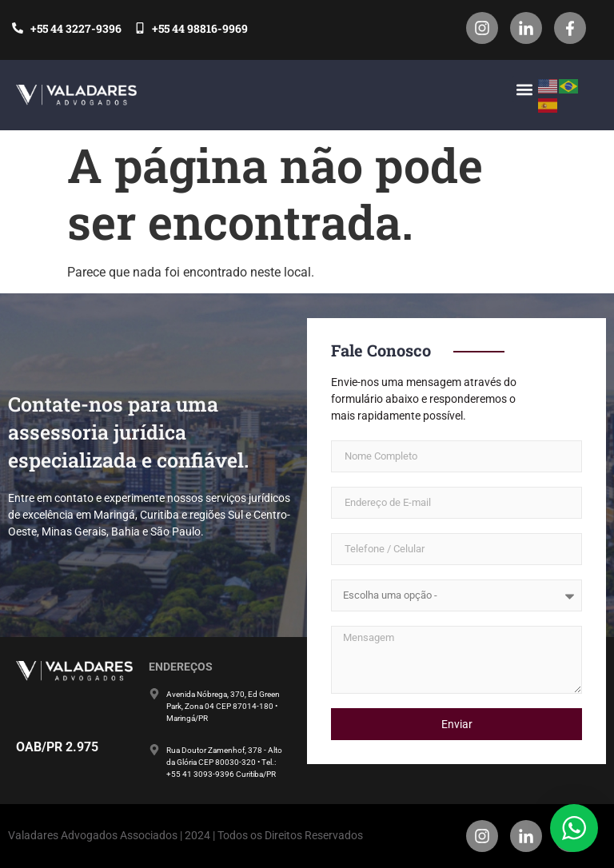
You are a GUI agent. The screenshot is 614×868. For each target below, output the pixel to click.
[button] (525, 89)
